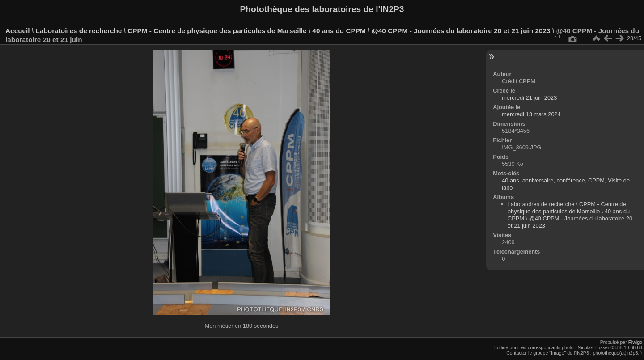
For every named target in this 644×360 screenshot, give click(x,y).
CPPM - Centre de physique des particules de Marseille (217, 31)
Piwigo (635, 342)
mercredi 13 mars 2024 (531, 114)
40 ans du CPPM (339, 31)
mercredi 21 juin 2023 (529, 98)
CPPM (596, 180)
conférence (571, 180)
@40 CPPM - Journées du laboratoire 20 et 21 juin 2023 (461, 31)
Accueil (18, 31)
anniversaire (538, 180)
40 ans (510, 180)
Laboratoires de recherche (78, 31)
